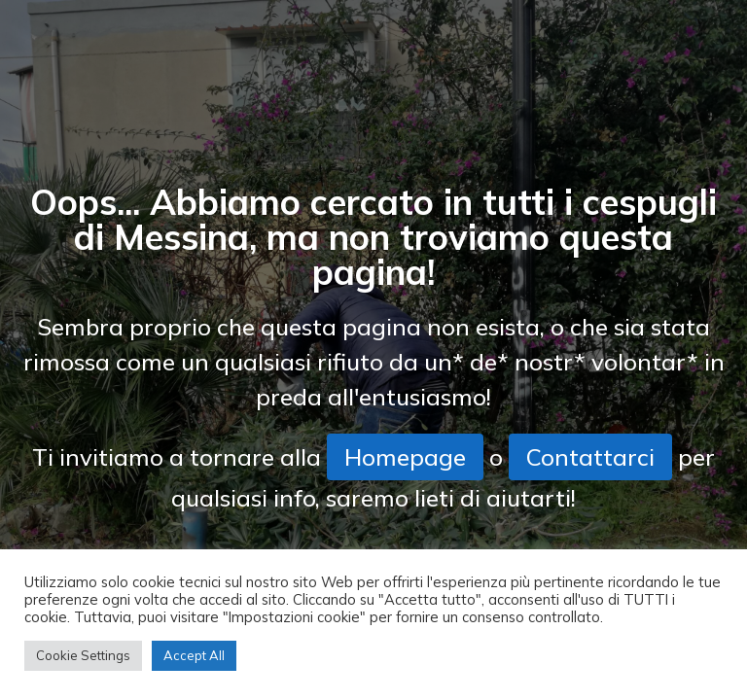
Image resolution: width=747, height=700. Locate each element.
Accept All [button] (194, 655)
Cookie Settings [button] (83, 655)
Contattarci (590, 457)
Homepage (405, 457)
